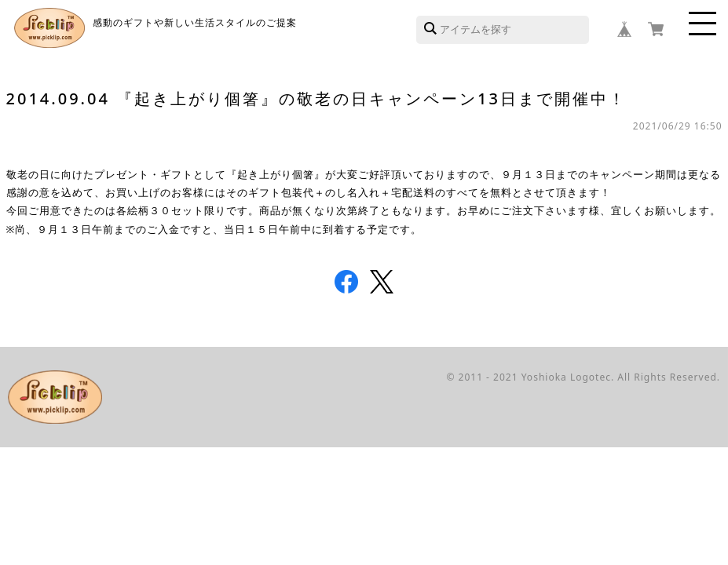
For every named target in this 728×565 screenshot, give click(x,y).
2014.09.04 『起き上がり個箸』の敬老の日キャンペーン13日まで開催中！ (316, 98)
